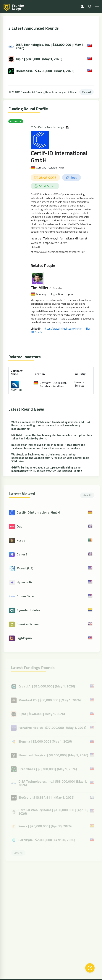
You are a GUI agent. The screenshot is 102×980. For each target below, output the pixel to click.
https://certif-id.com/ (56, 243)
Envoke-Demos (29, 624)
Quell (22, 526)
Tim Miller (40, 288)
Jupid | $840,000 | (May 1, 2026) (35, 59)
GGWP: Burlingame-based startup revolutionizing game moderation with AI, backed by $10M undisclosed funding (47, 469)
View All (86, 92)
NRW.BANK (17, 390)
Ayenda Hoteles (30, 610)
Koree (22, 540)
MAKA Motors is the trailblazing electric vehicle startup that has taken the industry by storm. (52, 437)
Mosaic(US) (26, 568)
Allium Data (26, 596)
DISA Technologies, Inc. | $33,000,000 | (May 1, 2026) (46, 46)
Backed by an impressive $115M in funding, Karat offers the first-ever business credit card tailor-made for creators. (48, 446)
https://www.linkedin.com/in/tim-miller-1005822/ (61, 330)
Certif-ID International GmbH (59, 156)
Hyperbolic (26, 582)
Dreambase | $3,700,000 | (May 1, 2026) (41, 71)
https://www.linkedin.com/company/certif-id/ (58, 252)
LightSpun (25, 638)
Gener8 (23, 554)
